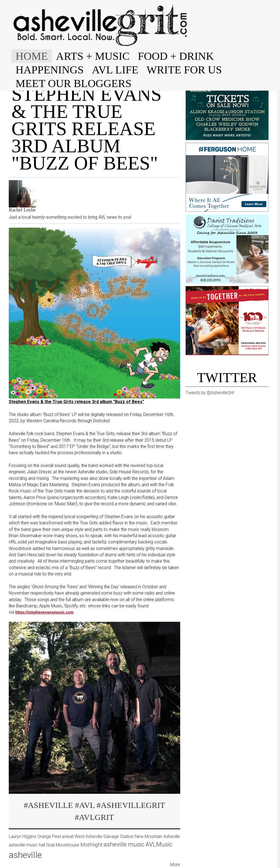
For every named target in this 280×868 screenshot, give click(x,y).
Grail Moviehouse (63, 845)
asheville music (124, 844)
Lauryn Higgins (22, 836)
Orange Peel (49, 836)
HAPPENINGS (50, 70)
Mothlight (91, 845)
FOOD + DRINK (176, 56)
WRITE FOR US (184, 70)
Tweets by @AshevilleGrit (210, 393)
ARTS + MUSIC (93, 56)
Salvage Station (119, 836)
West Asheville (88, 836)
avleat (68, 836)
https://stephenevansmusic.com (44, 612)
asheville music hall (27, 845)
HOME (32, 56)
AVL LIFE (115, 70)
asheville (25, 855)
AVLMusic (159, 844)
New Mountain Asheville (157, 836)
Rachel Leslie (22, 210)
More (175, 865)
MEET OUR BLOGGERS (74, 83)
